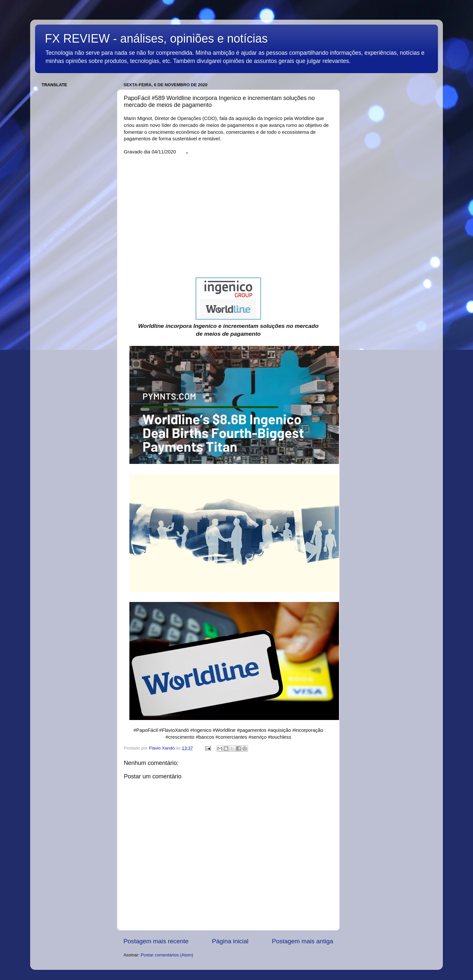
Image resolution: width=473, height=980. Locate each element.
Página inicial (230, 941)
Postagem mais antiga (303, 941)
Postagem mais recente (156, 941)
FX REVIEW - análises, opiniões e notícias (156, 39)
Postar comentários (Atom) (167, 955)
